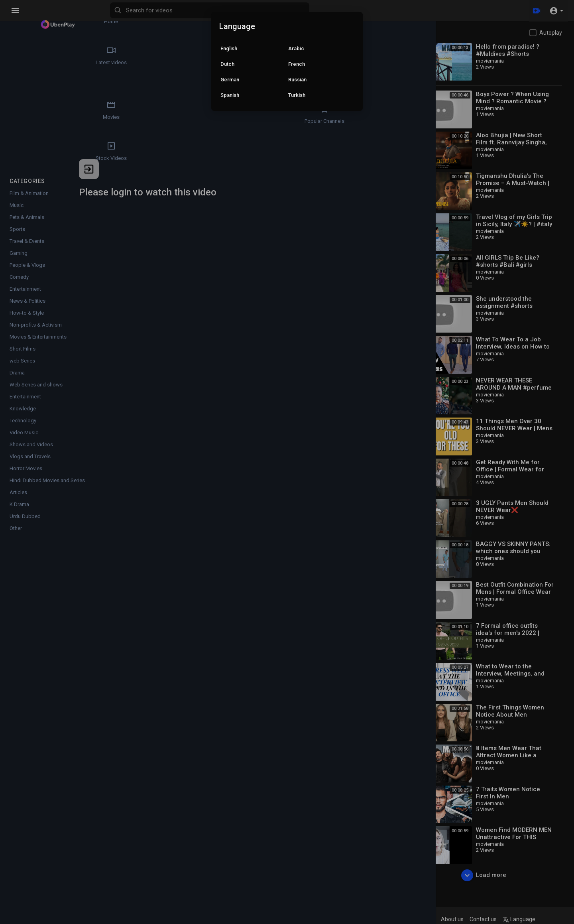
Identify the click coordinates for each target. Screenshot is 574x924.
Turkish (297, 95)
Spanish (230, 95)
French (297, 64)
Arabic (296, 48)
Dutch (227, 64)
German (230, 80)
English (229, 48)
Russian (297, 80)
